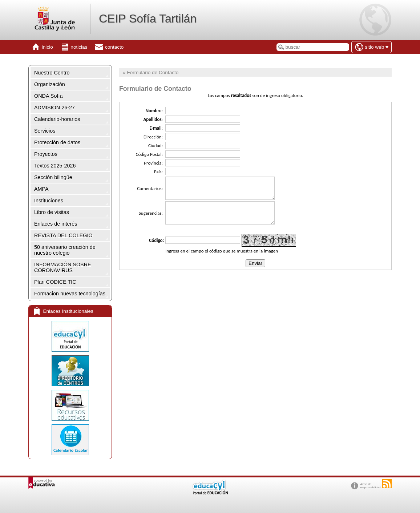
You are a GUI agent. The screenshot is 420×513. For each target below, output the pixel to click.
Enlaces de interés (56, 224)
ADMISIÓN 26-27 (54, 108)
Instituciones (49, 201)
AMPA (41, 189)
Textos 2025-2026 (55, 166)
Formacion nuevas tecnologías (70, 294)
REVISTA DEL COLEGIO (63, 235)
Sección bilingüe (53, 177)
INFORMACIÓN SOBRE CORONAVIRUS (63, 267)
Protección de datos (57, 142)
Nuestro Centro (52, 73)
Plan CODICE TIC (55, 282)
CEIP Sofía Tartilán (148, 19)
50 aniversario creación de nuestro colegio (65, 250)
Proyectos (46, 154)
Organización (50, 84)
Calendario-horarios (57, 119)
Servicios (45, 131)
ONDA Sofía (48, 96)
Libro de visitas (52, 212)
